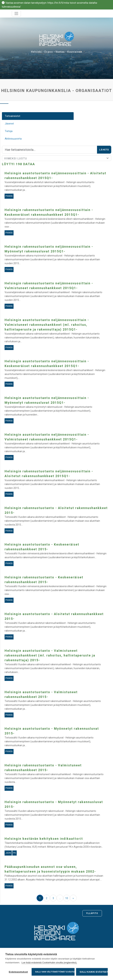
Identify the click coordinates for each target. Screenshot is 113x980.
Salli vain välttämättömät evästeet (55, 972)
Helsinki (36, 52)
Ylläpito (92, 913)
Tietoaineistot (12, 116)
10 (67, 898)
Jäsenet (9, 124)
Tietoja (9, 131)
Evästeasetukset (18, 972)
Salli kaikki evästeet (94, 972)
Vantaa (60, 52)
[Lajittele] (57, 158)
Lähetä (104, 150)
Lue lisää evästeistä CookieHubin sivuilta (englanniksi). (49, 963)
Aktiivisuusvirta (13, 139)
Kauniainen (75, 52)
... (60, 898)
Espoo (49, 52)
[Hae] (50, 150)
